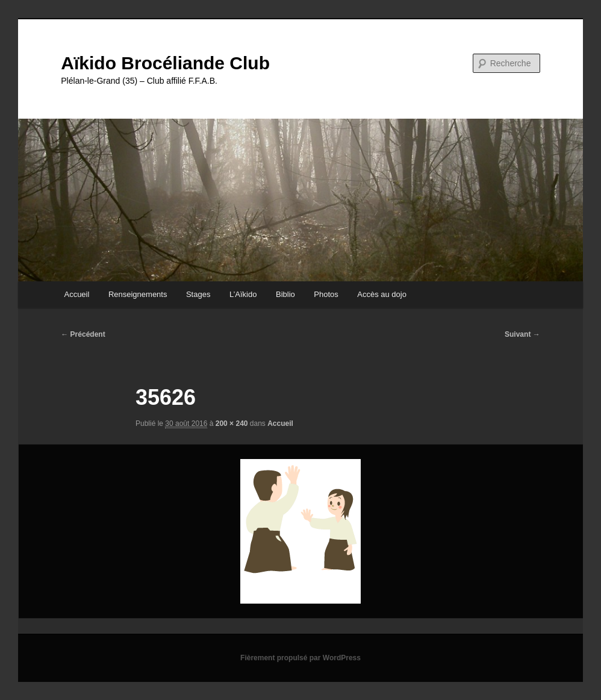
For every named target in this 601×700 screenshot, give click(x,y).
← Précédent (83, 334)
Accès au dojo (382, 294)
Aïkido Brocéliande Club (165, 63)
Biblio (285, 294)
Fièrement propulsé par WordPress (300, 658)
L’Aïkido (243, 294)
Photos (326, 294)
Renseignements (138, 294)
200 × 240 (232, 423)
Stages (198, 294)
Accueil (76, 294)
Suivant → (522, 334)
